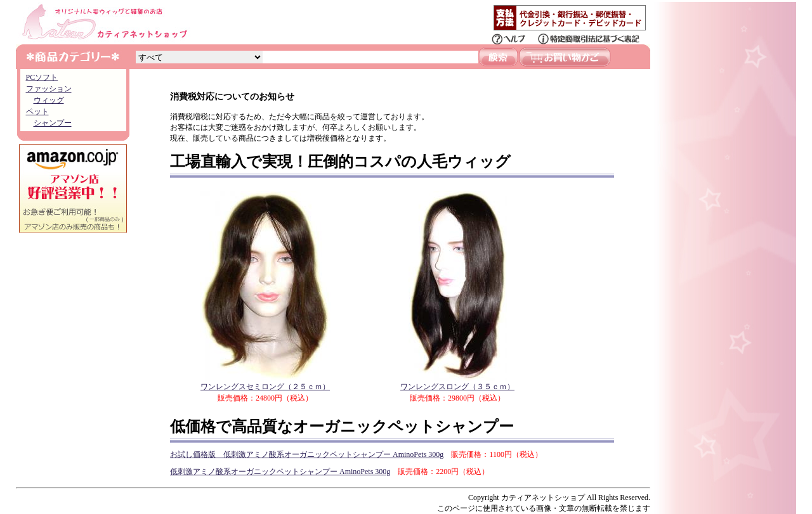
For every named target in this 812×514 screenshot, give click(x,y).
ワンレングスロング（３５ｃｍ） (457, 382)
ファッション (49, 89)
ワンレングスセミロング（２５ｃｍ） (265, 382)
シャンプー (53, 123)
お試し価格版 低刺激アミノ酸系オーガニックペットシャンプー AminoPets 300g (307, 454)
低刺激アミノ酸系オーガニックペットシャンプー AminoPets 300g (280, 472)
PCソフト (42, 77)
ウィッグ (49, 100)
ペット (37, 112)
